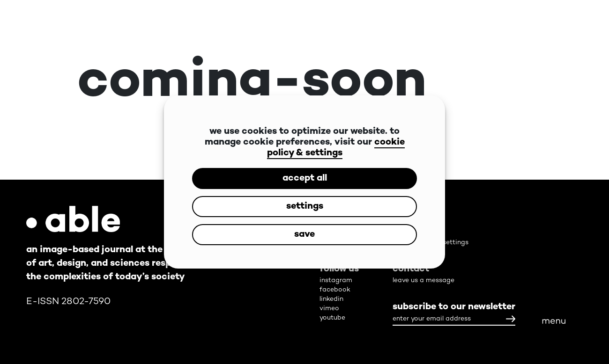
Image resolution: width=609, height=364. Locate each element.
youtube (332, 318)
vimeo (329, 309)
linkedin (331, 299)
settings (305, 207)
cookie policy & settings (336, 148)
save (304, 235)
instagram (336, 280)
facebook (335, 290)
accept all (305, 178)
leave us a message (423, 280)
